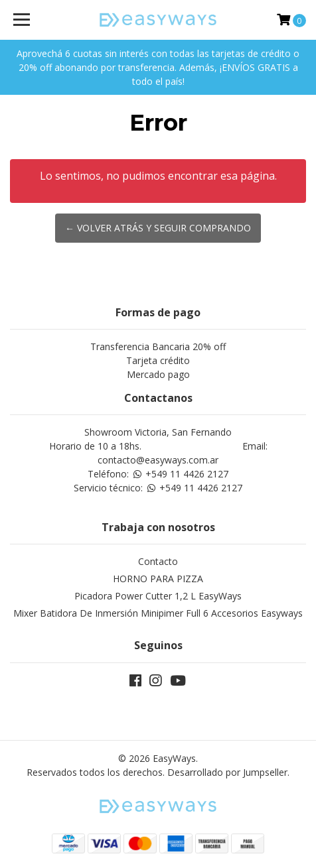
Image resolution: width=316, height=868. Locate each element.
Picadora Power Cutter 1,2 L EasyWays (158, 596)
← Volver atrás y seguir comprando (158, 228)
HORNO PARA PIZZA (158, 579)
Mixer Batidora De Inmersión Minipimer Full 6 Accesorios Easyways (158, 613)
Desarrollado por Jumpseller (227, 772)
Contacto (158, 561)
